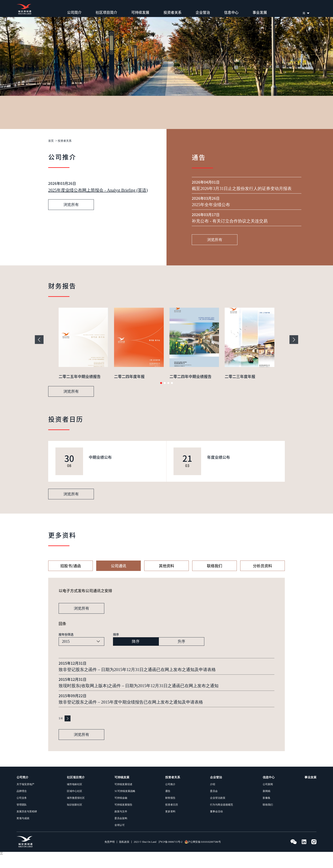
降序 (136, 654)
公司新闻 (268, 797)
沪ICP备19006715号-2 (170, 855)
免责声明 (110, 855)
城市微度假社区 (76, 811)
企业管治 (203, 12)
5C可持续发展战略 (125, 804)
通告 (168, 804)
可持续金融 (121, 811)
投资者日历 (172, 818)
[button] (161, 396)
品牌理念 (22, 804)
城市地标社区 (75, 797)
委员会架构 (121, 831)
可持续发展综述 (123, 797)
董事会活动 (216, 824)
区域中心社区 (75, 804)
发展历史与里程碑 (27, 824)
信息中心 (231, 12)
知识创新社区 (75, 818)
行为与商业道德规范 (222, 818)
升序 (181, 654)
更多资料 (170, 824)
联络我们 (268, 818)
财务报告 (170, 811)
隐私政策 (124, 855)
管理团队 (22, 818)
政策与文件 (121, 824)
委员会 (214, 804)
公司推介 (170, 797)
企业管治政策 (218, 811)
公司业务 (22, 811)
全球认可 (120, 838)
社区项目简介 (106, 12)
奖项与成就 (23, 831)
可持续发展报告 (123, 818)
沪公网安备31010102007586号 (203, 855)
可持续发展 (140, 12)
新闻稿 (267, 804)
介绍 (213, 797)
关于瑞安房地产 (25, 797)
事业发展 (260, 12)
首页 (51, 141)
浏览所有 (71, 249)
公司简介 (74, 12)
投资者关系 (173, 12)
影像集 (267, 811)
